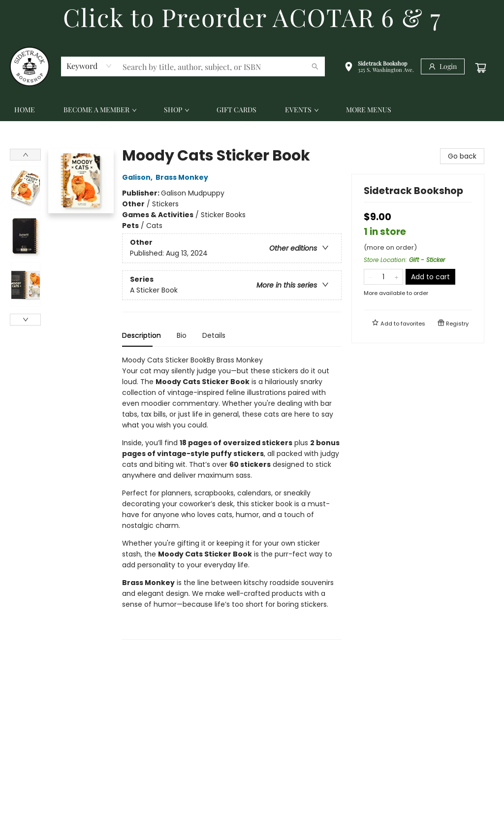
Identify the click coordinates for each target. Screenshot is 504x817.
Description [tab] (142, 335)
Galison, (139, 177)
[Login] (443, 66)
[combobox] (89, 66)
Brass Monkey (183, 177)
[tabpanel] (232, 497)
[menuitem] (25, 110)
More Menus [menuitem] (369, 110)
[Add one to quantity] (396, 277)
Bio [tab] (182, 335)
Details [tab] (214, 335)
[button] (379, 68)
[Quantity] (383, 277)
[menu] (252, 110)
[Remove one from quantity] (370, 277)
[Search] (315, 66)
